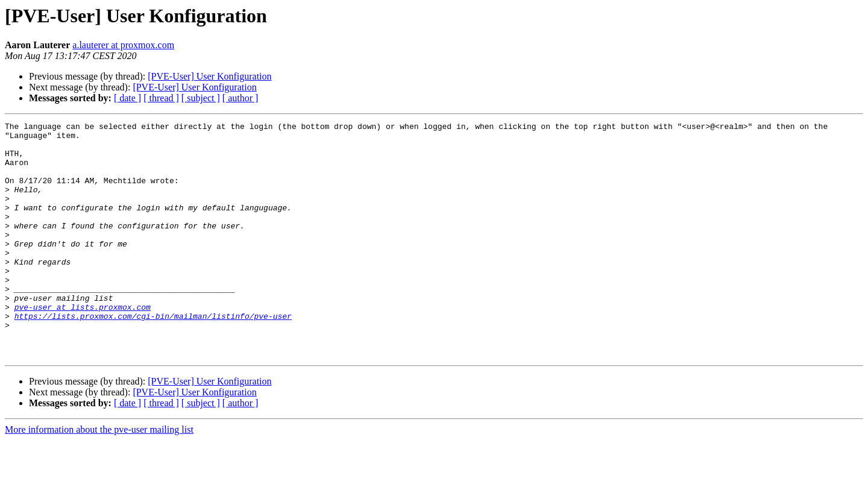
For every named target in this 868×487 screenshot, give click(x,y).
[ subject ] (201, 98)
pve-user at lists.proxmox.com (83, 345)
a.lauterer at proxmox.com (123, 45)
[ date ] (127, 98)
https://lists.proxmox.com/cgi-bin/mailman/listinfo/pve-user (153, 356)
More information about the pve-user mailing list (99, 476)
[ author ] (241, 98)
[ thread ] (161, 98)
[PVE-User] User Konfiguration (209, 76)
